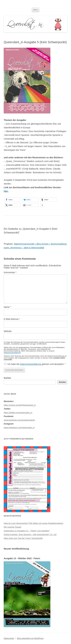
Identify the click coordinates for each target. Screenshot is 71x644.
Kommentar (10, 272)
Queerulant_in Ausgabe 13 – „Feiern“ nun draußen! (27, 531)
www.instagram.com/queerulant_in (19, 427)
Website (8, 331)
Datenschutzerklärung (12, 353)
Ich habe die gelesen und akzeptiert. (35, 364)
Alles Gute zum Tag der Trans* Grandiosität (23, 538)
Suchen (7, 378)
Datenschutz (9, 638)
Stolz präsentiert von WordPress (30, 638)
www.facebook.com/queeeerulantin (19, 420)
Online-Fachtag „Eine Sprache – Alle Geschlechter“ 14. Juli (30, 534)
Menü (36, 10)
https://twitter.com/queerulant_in (18, 413)
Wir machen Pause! (13, 527)
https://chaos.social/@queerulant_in (20, 405)
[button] (13, 200)
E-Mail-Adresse (12, 319)
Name (7, 307)
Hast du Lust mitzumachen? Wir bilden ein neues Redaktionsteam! (34, 523)
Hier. (6, 191)
